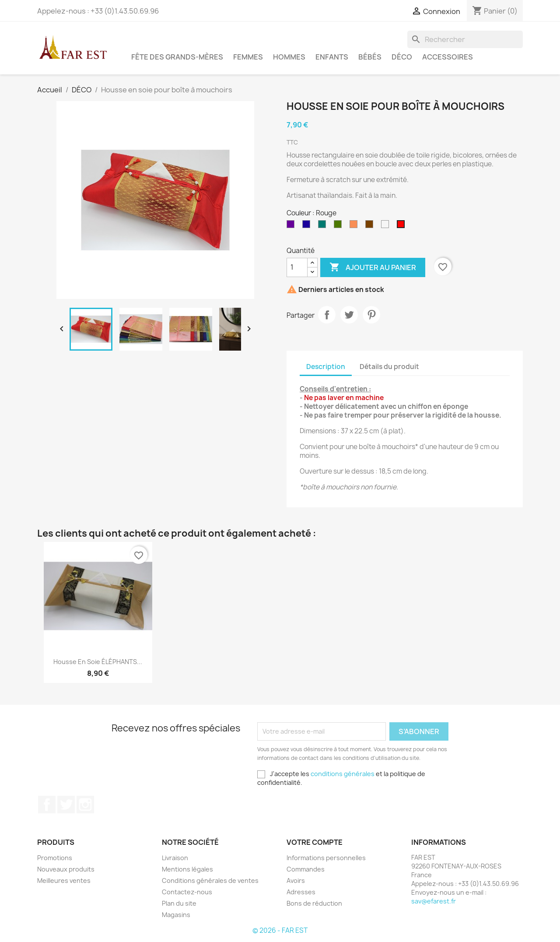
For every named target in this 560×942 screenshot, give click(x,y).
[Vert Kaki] (339, 226)
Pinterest (371, 315)
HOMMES (289, 57)
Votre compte (315, 842)
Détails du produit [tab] (389, 367)
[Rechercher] (465, 39)
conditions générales (343, 774)
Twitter (66, 805)
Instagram (85, 805)
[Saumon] (355, 226)
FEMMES (248, 57)
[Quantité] (297, 267)
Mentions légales (187, 869)
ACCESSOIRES (448, 57)
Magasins (176, 915)
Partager (327, 315)
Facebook (47, 805)
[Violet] (292, 226)
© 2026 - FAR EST (280, 930)
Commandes (306, 869)
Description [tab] (326, 367)
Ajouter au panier (373, 267)
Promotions (55, 858)
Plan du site (179, 903)
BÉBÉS (370, 57)
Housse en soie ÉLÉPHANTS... (98, 662)
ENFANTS (332, 57)
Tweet (349, 315)
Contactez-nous (187, 892)
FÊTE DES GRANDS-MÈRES (177, 57)
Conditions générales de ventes (210, 880)
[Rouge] (402, 226)
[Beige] (387, 226)
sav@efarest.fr (434, 901)
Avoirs (296, 880)
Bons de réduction (314, 903)
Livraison (175, 858)
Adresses (301, 892)
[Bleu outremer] (308, 226)
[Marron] (371, 226)
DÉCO (402, 57)
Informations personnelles (326, 858)
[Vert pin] (324, 226)
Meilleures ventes (64, 880)
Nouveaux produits (66, 869)
